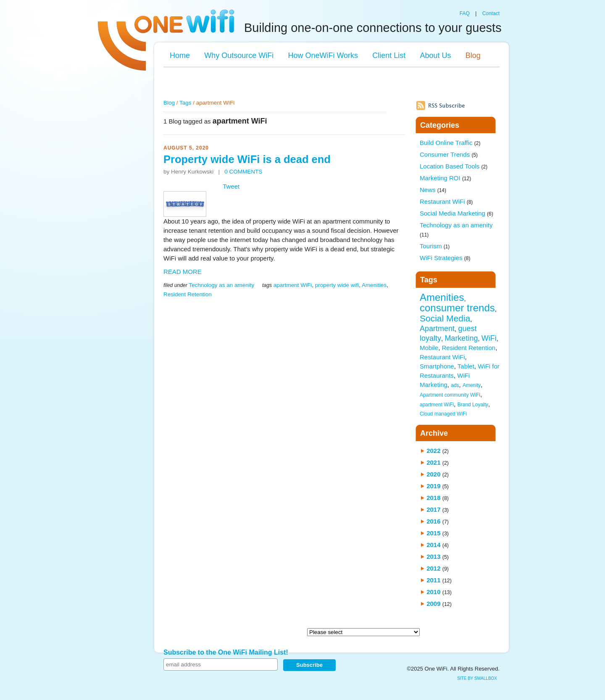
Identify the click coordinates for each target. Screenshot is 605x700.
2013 (433, 557)
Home (180, 55)
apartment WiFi (293, 285)
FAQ (465, 13)
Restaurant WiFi (446, 201)
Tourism (435, 246)
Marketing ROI (445, 178)
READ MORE (183, 272)
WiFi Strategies (445, 258)
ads (455, 385)
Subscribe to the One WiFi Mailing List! (226, 652)
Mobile (429, 348)
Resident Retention (188, 294)
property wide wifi (337, 285)
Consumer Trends (449, 154)
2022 (433, 451)
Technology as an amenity (221, 285)
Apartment (437, 329)
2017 (433, 509)
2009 (433, 604)
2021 (433, 462)
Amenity (472, 385)
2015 (433, 533)
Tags (185, 103)
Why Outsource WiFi (239, 55)
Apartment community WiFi (450, 395)
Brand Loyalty (473, 405)
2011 (433, 580)
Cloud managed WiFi (443, 414)
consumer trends (457, 308)
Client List (389, 55)
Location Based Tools (454, 166)
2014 (433, 545)
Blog (473, 55)
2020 (433, 474)
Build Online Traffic (450, 143)
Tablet (466, 366)
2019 (433, 486)
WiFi (489, 338)
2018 (433, 498)
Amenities (374, 285)
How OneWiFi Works (323, 55)
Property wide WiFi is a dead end (247, 159)
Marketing (461, 338)
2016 (433, 521)
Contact (491, 13)
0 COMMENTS (243, 172)
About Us (435, 55)
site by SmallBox (477, 678)
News (433, 190)
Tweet (231, 186)
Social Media (445, 318)
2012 (433, 568)
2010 (433, 592)
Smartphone (437, 366)
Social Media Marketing (456, 213)
